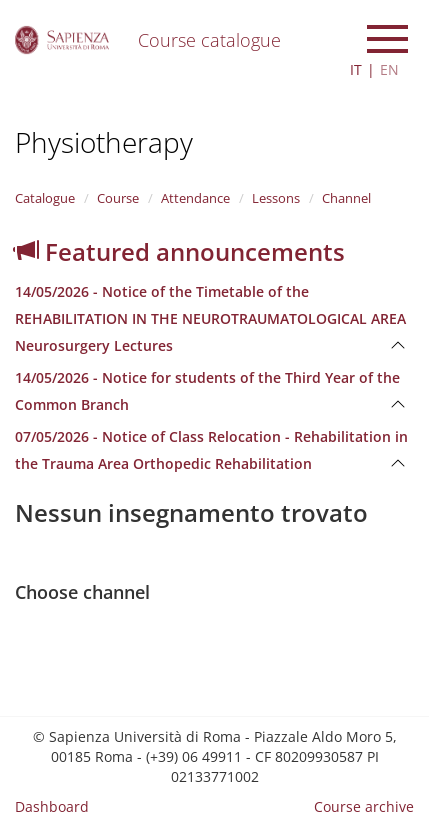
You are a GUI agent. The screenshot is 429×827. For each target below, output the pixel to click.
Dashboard (52, 806)
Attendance (195, 198)
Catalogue (45, 198)
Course (118, 198)
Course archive (364, 806)
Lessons (276, 198)
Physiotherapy (104, 142)
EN (389, 69)
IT (356, 69)
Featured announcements (180, 251)
